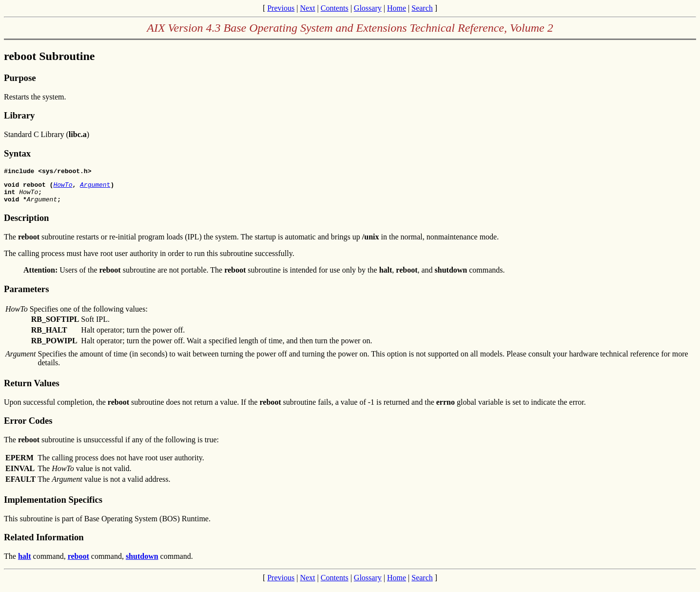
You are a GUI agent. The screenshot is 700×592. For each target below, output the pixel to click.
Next (307, 8)
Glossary (368, 8)
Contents (335, 8)
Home (397, 8)
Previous (281, 8)
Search (422, 8)
